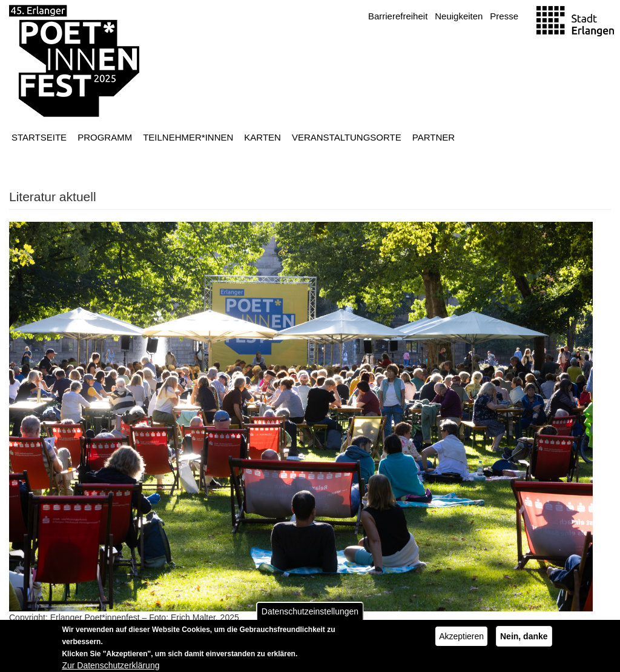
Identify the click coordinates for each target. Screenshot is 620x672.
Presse (504, 16)
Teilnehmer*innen (188, 137)
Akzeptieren (461, 639)
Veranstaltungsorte (347, 137)
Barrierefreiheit (398, 16)
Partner (434, 137)
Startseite (39, 137)
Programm (105, 137)
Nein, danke (524, 639)
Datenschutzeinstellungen (310, 614)
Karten (262, 137)
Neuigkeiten (459, 16)
